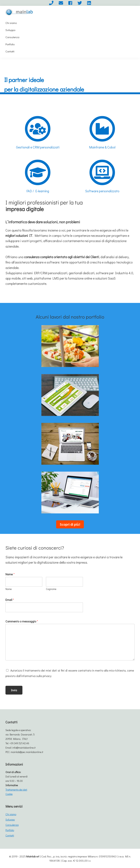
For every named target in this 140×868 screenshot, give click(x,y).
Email (10, 600)
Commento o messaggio (22, 621)
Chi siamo (11, 814)
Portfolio (10, 830)
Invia (14, 690)
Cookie (9, 794)
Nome (10, 574)
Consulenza (12, 825)
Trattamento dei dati (16, 790)
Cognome (51, 589)
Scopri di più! (70, 524)
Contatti (10, 835)
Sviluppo (10, 820)
